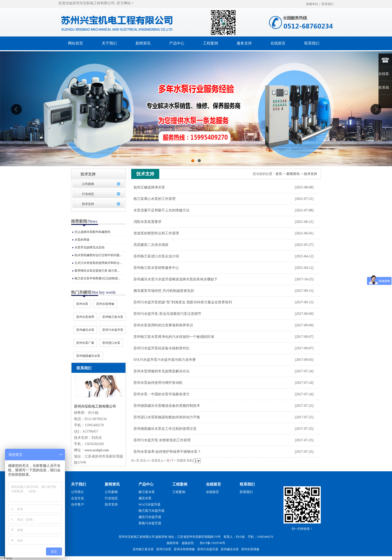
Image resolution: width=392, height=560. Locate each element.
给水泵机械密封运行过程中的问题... (98, 255)
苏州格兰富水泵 (113, 317)
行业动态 (88, 194)
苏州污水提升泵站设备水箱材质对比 (161, 348)
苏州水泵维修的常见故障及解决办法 (161, 371)
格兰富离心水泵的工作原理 (154, 199)
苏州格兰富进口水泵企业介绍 (156, 256)
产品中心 (146, 484)
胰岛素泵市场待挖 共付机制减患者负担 (164, 291)
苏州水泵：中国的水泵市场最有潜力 (161, 394)
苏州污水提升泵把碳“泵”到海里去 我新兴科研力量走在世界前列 (183, 302)
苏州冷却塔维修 (184, 549)
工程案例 (180, 484)
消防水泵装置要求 (147, 222)
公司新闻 (88, 184)
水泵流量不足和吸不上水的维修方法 (161, 210)
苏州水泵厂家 (85, 343)
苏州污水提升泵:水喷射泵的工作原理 (162, 440)
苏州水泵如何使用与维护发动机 (158, 383)
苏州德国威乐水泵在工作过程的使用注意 (165, 429)
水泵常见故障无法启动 (89, 247)
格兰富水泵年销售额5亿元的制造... (97, 278)
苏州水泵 (82, 304)
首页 (279, 174)
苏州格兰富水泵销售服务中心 (156, 268)
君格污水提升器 (150, 523)
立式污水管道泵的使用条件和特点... (98, 263)
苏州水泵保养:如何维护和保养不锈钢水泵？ (167, 452)
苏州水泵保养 (85, 317)
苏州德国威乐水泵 (88, 356)
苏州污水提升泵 (113, 330)
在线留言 (213, 484)
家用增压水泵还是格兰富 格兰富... (97, 271)
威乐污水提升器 (150, 517)
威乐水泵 (145, 498)
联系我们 (327, 4)
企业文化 (77, 498)
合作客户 (77, 504)
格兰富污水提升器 (151, 511)
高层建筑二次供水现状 (151, 245)
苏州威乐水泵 (85, 330)
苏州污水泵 (164, 549)
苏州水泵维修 (105, 304)
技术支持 (88, 204)
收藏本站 (312, 4)
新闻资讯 (293, 174)
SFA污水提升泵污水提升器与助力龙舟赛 (165, 360)
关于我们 (78, 484)
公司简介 (77, 492)
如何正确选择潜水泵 (149, 187)
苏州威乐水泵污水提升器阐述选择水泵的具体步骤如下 (175, 279)
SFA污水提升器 (149, 504)
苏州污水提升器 (208, 549)
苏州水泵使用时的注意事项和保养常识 (163, 325)
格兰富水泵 (147, 492)
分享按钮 (6, 558)
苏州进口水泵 (111, 343)
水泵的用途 (82, 240)
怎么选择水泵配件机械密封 (92, 232)
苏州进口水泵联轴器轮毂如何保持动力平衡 (167, 417)
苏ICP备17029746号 (213, 543)
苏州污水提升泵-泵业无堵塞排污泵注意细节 (167, 314)
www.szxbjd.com (97, 450)
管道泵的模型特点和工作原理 (156, 233)
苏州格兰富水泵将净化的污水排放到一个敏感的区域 (174, 337)
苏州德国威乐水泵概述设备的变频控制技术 (167, 406)
